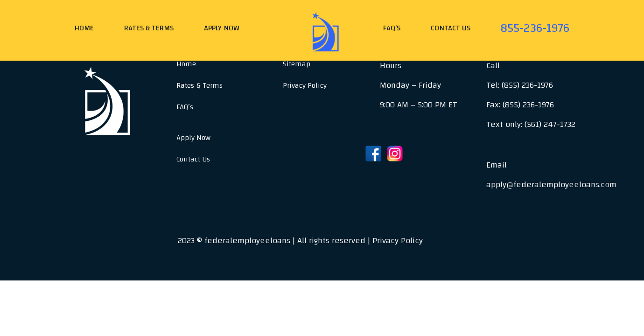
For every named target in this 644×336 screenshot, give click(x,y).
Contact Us (451, 28)
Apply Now (222, 28)
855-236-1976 (535, 27)
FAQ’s (392, 28)
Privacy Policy (305, 85)
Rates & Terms (149, 28)
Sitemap (297, 64)
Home (84, 28)
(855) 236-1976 (527, 85)
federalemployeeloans (247, 241)
